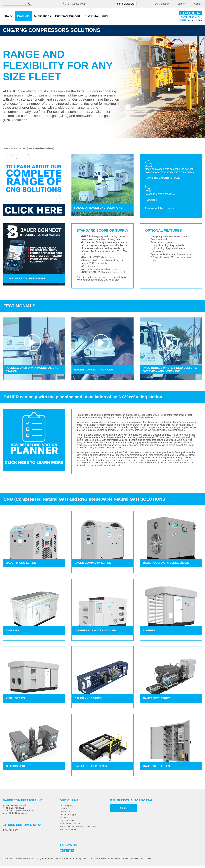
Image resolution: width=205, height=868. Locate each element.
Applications (42, 16)
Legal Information (68, 820)
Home (9, 16)
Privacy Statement (68, 829)
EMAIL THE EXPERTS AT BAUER (164, 178)
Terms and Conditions (70, 823)
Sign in (124, 808)
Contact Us (65, 812)
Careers (182, 4)
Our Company (162, 4)
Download (152, 200)
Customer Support (68, 16)
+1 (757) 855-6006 (76, 4)
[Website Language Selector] (126, 4)
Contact (198, 4)
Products (23, 16)
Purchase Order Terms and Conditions (78, 826)
